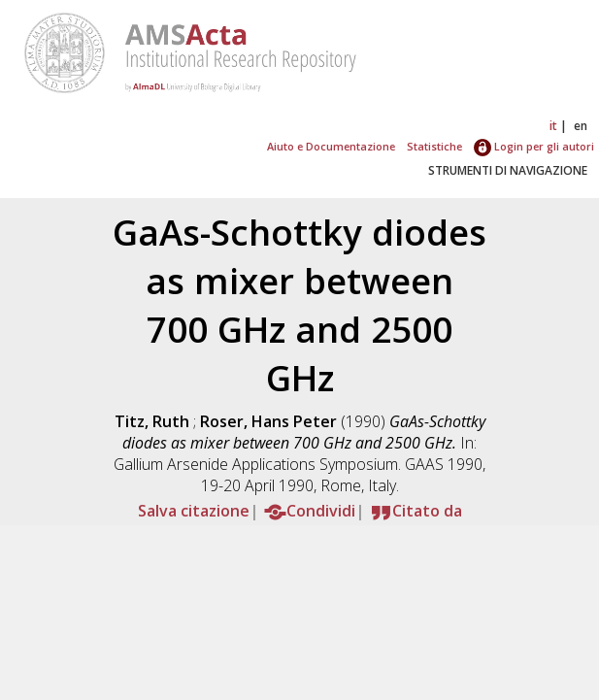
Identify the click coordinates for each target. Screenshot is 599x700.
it (553, 126)
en (581, 126)
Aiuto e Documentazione (331, 146)
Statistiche (434, 146)
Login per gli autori (534, 146)
